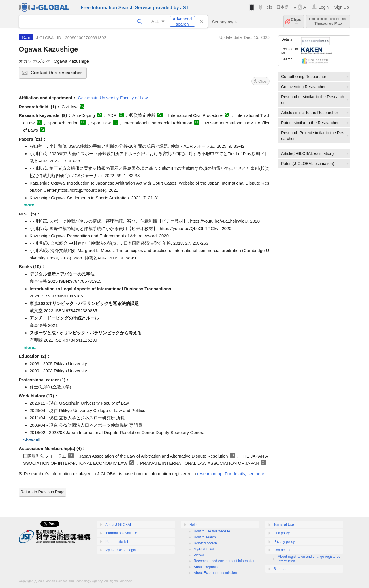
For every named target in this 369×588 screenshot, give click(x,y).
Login (324, 7)
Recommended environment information (224, 561)
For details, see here (245, 474)
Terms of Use (284, 525)
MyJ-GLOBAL (204, 549)
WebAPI (200, 555)
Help (268, 7)
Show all (32, 440)
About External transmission (215, 573)
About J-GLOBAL (119, 525)
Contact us (282, 550)
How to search (205, 537)
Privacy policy (284, 542)
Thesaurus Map (328, 21)
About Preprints (206, 567)
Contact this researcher (58, 74)
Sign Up (341, 7)
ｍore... (30, 205)
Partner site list (117, 542)
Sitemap (280, 569)
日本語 (283, 7)
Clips (296, 21)
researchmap (210, 474)
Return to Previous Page (43, 492)
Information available (121, 533)
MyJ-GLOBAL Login (121, 550)
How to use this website (212, 531)
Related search (205, 543)
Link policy (282, 533)
